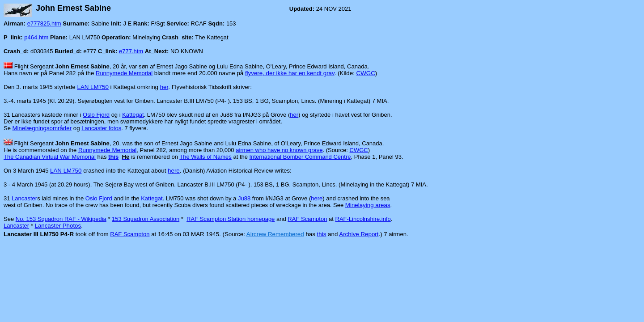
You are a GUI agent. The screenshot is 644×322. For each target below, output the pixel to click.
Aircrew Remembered (275, 234)
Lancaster (24, 198)
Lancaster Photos (58, 226)
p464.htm (36, 37)
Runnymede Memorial (124, 73)
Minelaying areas (368, 205)
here (174, 171)
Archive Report (359, 234)
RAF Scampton (307, 219)
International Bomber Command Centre (300, 157)
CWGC (366, 73)
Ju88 (244, 198)
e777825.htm (44, 23)
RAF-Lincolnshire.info (363, 219)
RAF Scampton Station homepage (231, 219)
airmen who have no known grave (279, 150)
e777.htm (131, 51)
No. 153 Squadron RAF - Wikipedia (61, 219)
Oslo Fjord (96, 115)
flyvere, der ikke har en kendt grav (290, 73)
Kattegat (133, 115)
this (322, 234)
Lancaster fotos (101, 128)
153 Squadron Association (146, 219)
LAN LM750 (93, 87)
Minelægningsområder (42, 128)
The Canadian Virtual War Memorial (50, 157)
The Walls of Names (205, 157)
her (164, 87)
